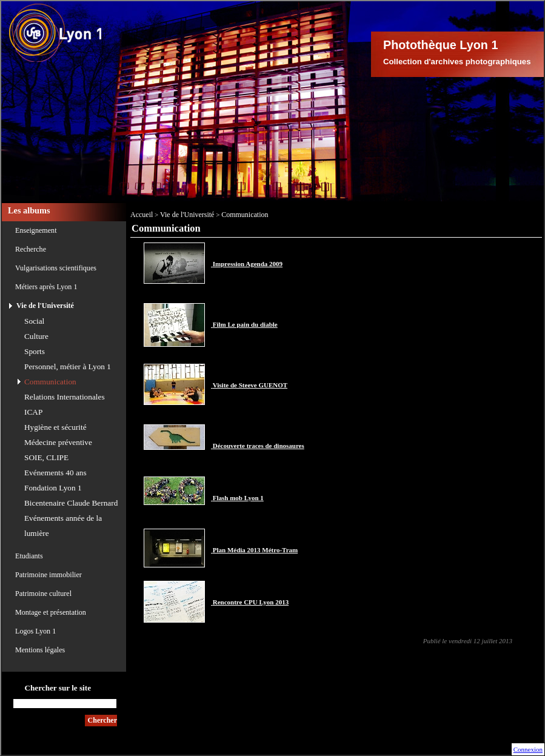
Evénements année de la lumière (63, 526)
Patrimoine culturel (43, 594)
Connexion (528, 749)
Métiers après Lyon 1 (46, 287)
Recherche (31, 249)
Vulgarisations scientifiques (56, 268)
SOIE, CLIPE (46, 457)
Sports (35, 351)
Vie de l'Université (45, 306)
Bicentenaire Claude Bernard (71, 503)
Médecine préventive (58, 442)
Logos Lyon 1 (35, 631)
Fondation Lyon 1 (53, 488)
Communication (50, 382)
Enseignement (36, 230)
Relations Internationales (65, 397)
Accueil (142, 215)
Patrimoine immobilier (48, 575)
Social (34, 321)
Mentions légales (40, 650)
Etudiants (29, 556)
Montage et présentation (51, 612)
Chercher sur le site (58, 688)
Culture (36, 336)
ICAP (33, 412)
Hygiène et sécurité (55, 427)
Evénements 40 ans (55, 473)
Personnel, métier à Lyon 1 (68, 366)
